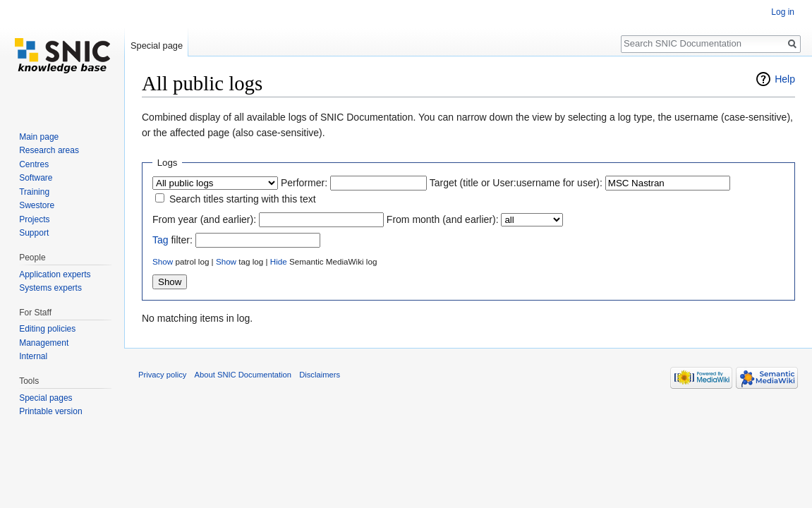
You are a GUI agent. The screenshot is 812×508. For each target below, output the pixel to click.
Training (34, 192)
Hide (279, 261)
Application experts (55, 274)
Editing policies (47, 329)
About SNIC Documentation (243, 375)
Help (785, 79)
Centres (34, 164)
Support (34, 233)
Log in (783, 12)
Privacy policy (162, 375)
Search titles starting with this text (243, 199)
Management (44, 343)
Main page (39, 137)
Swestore (37, 205)
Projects (34, 219)
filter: (172, 240)
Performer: (304, 183)
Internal (33, 356)
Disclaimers (320, 375)
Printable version (50, 411)
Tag (160, 240)
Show (163, 261)
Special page (157, 46)
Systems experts (50, 288)
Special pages (46, 398)
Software (36, 178)
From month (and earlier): (443, 219)
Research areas (49, 150)
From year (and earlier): (204, 219)
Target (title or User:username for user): (516, 183)
